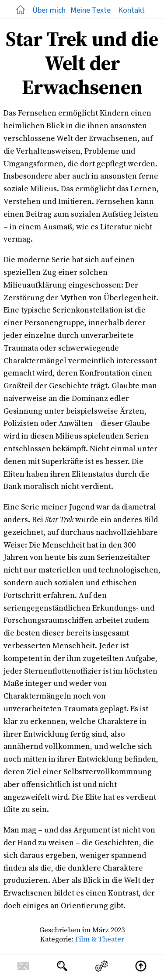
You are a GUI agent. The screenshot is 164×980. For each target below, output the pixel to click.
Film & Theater (100, 939)
